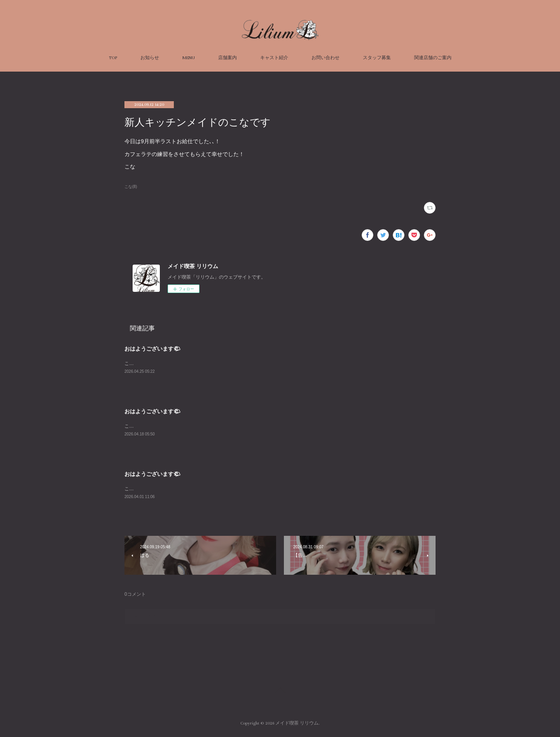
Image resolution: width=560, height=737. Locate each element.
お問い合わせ (325, 58)
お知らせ (150, 58)
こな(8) (131, 187)
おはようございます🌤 (152, 349)
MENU (189, 58)
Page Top (280, 694)
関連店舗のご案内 (433, 58)
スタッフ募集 (377, 58)
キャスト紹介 (274, 58)
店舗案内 (227, 58)
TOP (113, 58)
